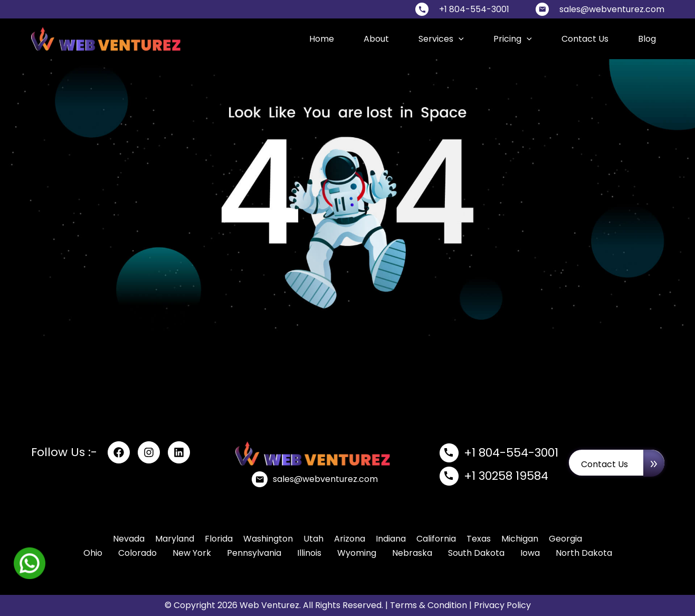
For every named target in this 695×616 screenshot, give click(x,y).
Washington (268, 539)
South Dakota (476, 553)
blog (647, 39)
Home (322, 39)
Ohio (93, 553)
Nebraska (412, 553)
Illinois (309, 553)
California (436, 539)
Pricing (513, 39)
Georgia (565, 539)
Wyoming (357, 553)
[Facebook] (119, 452)
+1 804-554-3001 (474, 9)
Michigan (520, 539)
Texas (479, 539)
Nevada (129, 539)
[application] (459, 39)
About (376, 39)
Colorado (137, 553)
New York (192, 553)
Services (441, 39)
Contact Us (585, 39)
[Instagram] (149, 452)
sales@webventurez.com (612, 9)
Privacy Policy (502, 605)
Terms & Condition (429, 605)
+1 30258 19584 (506, 476)
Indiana (391, 539)
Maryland (175, 539)
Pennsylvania (254, 553)
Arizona (350, 539)
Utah (313, 539)
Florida (219, 539)
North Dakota (584, 553)
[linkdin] (179, 452)
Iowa (530, 553)
